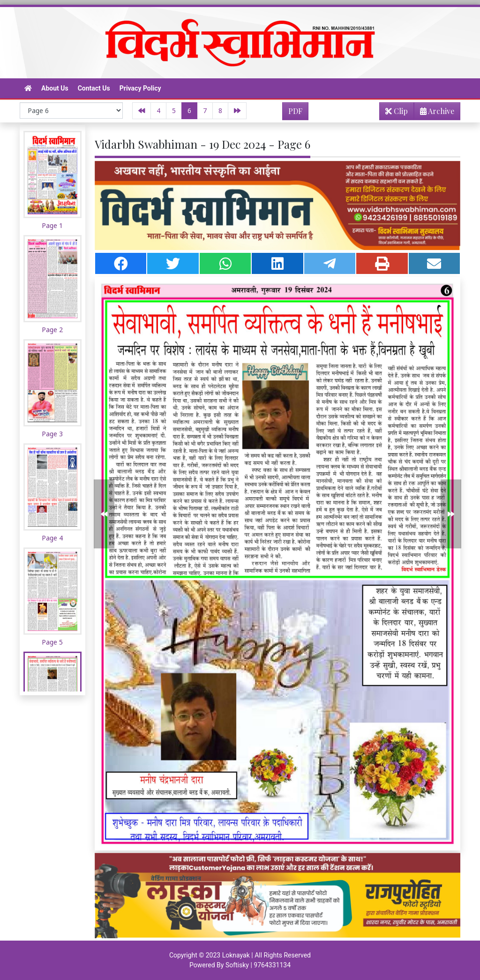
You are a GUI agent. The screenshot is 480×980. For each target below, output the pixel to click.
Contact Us (94, 88)
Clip (397, 111)
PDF (295, 111)
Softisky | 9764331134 (258, 965)
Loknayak (236, 955)
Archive (434, 113)
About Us (55, 88)
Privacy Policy (140, 88)
